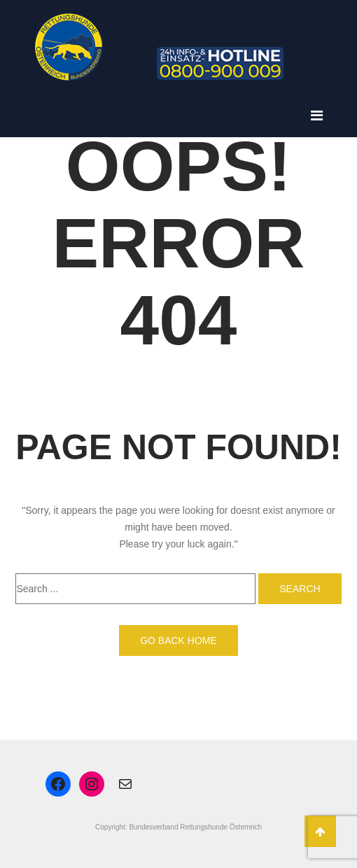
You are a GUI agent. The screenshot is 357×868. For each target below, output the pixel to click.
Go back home (178, 640)
